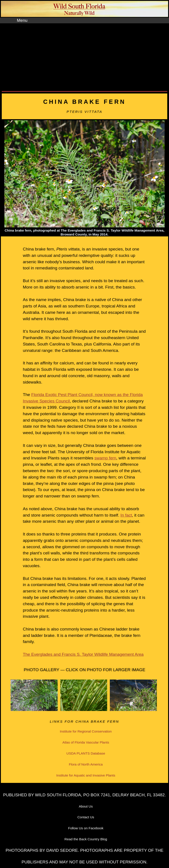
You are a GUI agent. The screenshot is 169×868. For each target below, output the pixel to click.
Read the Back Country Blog (86, 839)
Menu (22, 20)
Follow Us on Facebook (86, 828)
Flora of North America (86, 764)
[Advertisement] (84, 56)
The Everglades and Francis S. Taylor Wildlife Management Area (83, 654)
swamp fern (105, 458)
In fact (126, 515)
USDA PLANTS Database (86, 753)
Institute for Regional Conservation (86, 731)
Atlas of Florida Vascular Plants (86, 742)
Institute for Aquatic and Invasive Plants (86, 775)
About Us (86, 806)
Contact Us (86, 817)
